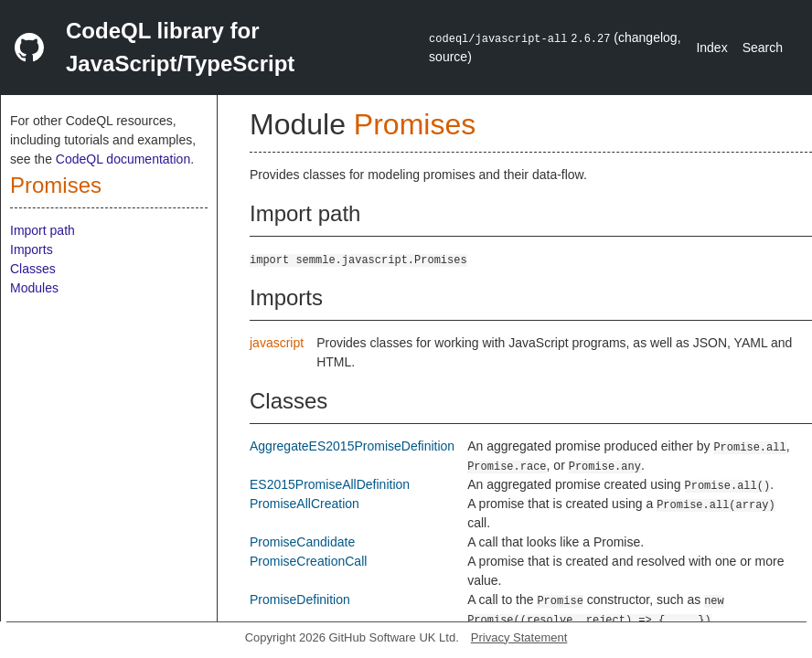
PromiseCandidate (302, 542)
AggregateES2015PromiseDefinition (352, 446)
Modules (34, 288)
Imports (32, 249)
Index (711, 48)
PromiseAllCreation (304, 504)
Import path (43, 230)
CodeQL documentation (123, 159)
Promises (56, 185)
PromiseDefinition (300, 600)
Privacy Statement (519, 637)
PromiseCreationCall (308, 561)
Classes (33, 269)
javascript (277, 343)
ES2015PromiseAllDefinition (330, 484)
